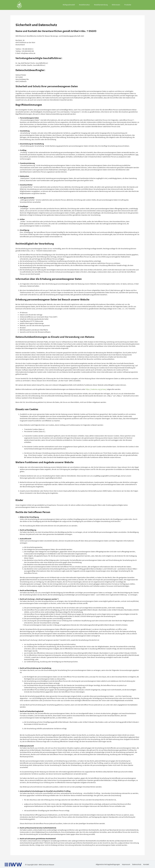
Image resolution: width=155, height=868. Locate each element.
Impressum (126, 864)
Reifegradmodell (69, 5)
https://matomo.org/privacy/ (96, 389)
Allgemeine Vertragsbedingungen (108, 864)
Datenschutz (137, 864)
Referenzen (116, 5)
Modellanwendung (101, 5)
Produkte (128, 5)
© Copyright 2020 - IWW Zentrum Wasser (40, 865)
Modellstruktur (84, 5)
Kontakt (146, 864)
